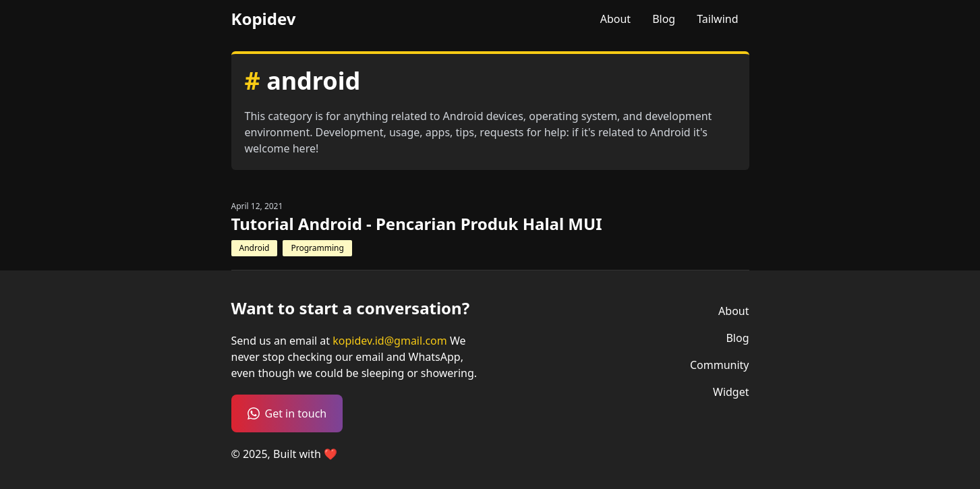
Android (255, 248)
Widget (731, 392)
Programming (317, 248)
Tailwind (717, 19)
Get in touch (287, 413)
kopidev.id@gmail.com (391, 341)
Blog (664, 19)
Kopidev (264, 19)
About (615, 19)
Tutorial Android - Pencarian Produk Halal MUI (417, 224)
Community (720, 365)
